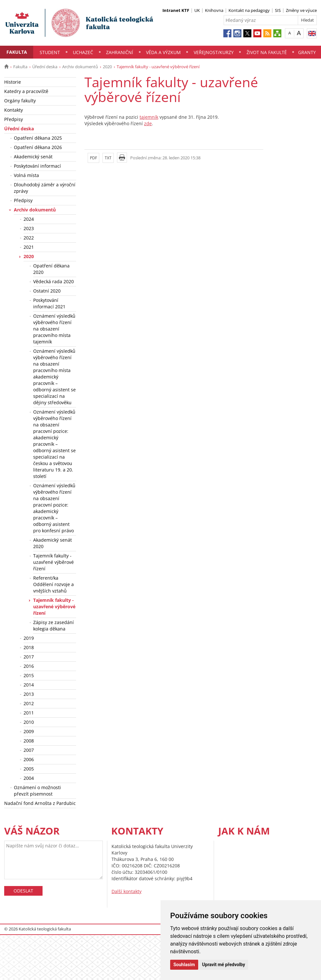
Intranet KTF (176, 10)
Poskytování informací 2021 (49, 303)
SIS (278, 10)
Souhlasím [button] (184, 965)
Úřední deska (45, 67)
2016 (29, 666)
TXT (108, 158)
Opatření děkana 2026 (38, 147)
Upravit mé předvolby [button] (224, 965)
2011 (29, 713)
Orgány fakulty (20, 101)
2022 (29, 238)
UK (197, 10)
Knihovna (214, 10)
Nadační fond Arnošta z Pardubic (40, 803)
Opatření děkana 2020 (51, 269)
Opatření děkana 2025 (38, 138)
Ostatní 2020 (47, 291)
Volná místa (26, 175)
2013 (29, 694)
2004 (29, 778)
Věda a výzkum (163, 52)
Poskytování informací (37, 166)
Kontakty (14, 110)
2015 (29, 675)
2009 (29, 731)
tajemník (149, 117)
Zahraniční (120, 52)
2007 (29, 750)
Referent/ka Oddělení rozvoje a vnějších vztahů (53, 584)
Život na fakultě (267, 52)
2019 (29, 638)
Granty (307, 52)
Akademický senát (33, 157)
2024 (29, 219)
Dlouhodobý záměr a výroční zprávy (45, 188)
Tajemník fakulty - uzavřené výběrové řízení (53, 562)
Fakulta (17, 52)
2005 (29, 769)
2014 (29, 685)
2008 (29, 741)
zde (148, 123)
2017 (29, 657)
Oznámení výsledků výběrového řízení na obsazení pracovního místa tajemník (54, 329)
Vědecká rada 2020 (53, 281)
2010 (29, 722)
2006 (29, 759)
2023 (29, 228)
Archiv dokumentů (80, 67)
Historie (13, 82)
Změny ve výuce (301, 10)
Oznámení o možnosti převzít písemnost (37, 791)
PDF (93, 158)
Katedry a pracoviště (26, 91)
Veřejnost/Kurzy (214, 52)
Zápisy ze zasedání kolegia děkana (53, 625)
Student (50, 52)
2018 (29, 647)
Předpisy (14, 119)
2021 (29, 247)
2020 (107, 67)
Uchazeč (83, 52)
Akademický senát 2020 (53, 543)
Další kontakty (126, 891)
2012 (29, 703)
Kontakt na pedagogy (249, 10)
